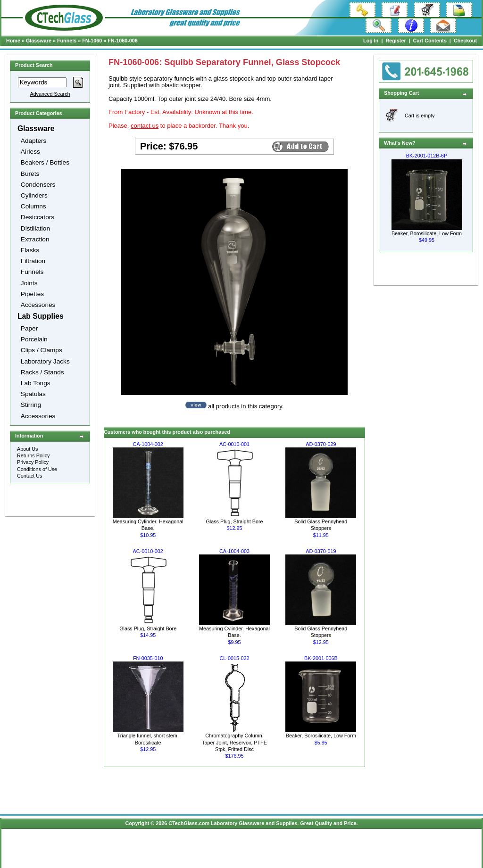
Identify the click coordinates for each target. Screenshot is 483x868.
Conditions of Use (37, 469)
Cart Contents (430, 41)
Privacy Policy (33, 462)
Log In (371, 41)
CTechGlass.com (189, 823)
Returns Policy (33, 455)
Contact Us (29, 476)
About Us (27, 449)
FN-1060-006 (123, 41)
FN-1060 (92, 41)
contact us (145, 126)
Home (13, 41)
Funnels (67, 41)
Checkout (465, 41)
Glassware (39, 41)
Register (396, 41)
